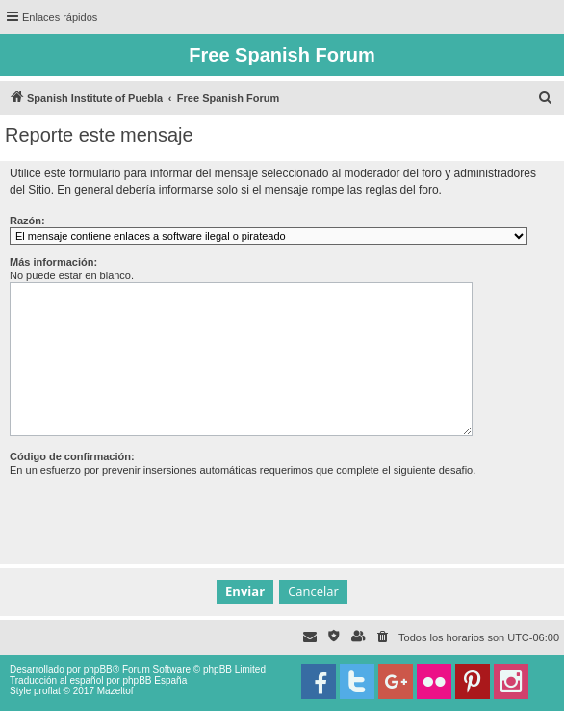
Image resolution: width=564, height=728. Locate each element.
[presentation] (156, 514)
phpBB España (154, 680)
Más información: (53, 262)
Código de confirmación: (72, 456)
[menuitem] (546, 98)
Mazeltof (115, 691)
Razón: (27, 221)
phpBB (98, 670)
